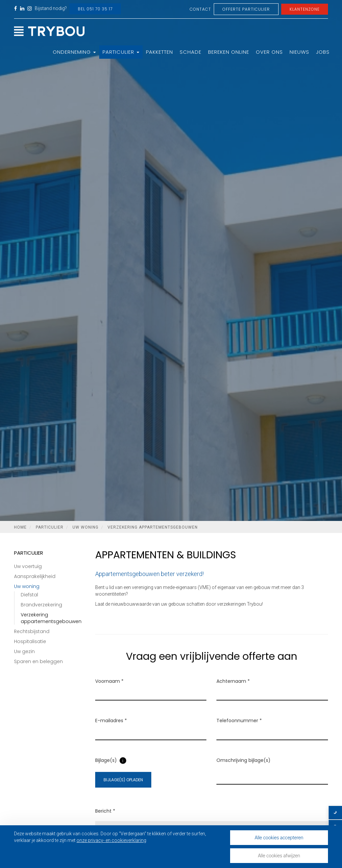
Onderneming (74, 52)
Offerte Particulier (246, 9)
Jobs (323, 52)
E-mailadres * (111, 730)
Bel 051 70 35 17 (95, 9)
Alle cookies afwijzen (279, 855)
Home (20, 527)
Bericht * (105, 820)
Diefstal (29, 595)
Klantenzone (305, 9)
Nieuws (299, 52)
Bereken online (229, 52)
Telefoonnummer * (239, 730)
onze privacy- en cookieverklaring (111, 840)
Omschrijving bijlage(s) (243, 769)
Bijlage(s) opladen (123, 788)
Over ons (269, 52)
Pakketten (159, 52)
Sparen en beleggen (38, 661)
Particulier (121, 52)
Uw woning (85, 527)
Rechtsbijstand (32, 631)
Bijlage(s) (106, 769)
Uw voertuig (28, 566)
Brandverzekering (41, 605)
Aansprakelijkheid (35, 576)
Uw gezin (24, 651)
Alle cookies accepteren (279, 837)
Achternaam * (233, 690)
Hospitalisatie (30, 641)
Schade (191, 52)
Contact (200, 9)
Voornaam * (109, 690)
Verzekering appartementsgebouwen (153, 527)
